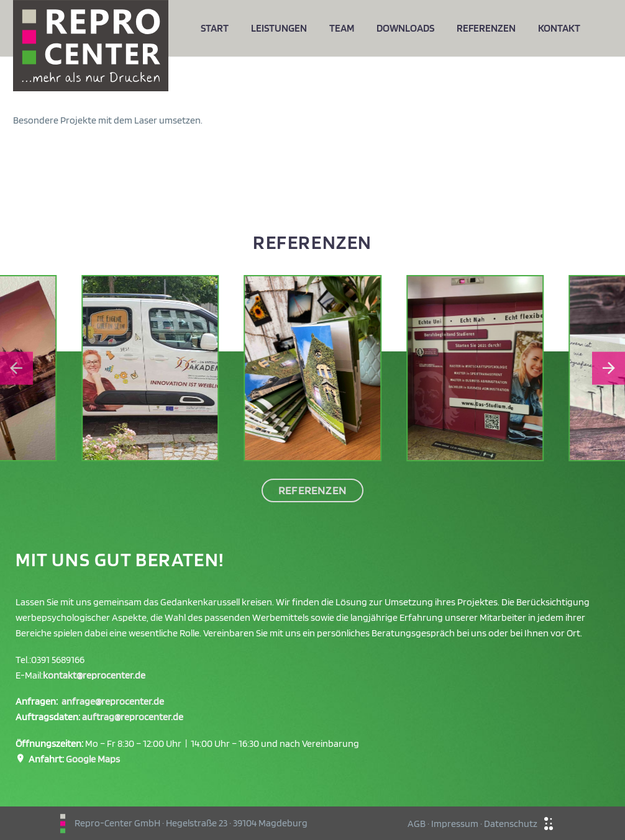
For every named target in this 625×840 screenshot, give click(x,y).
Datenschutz (511, 824)
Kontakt (559, 28)
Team (342, 28)
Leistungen (279, 28)
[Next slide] (609, 368)
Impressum (455, 824)
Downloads (405, 28)
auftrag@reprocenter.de (133, 717)
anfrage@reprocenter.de (113, 701)
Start (215, 28)
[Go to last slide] (16, 368)
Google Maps (93, 759)
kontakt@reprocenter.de (94, 675)
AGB (417, 824)
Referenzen (486, 28)
